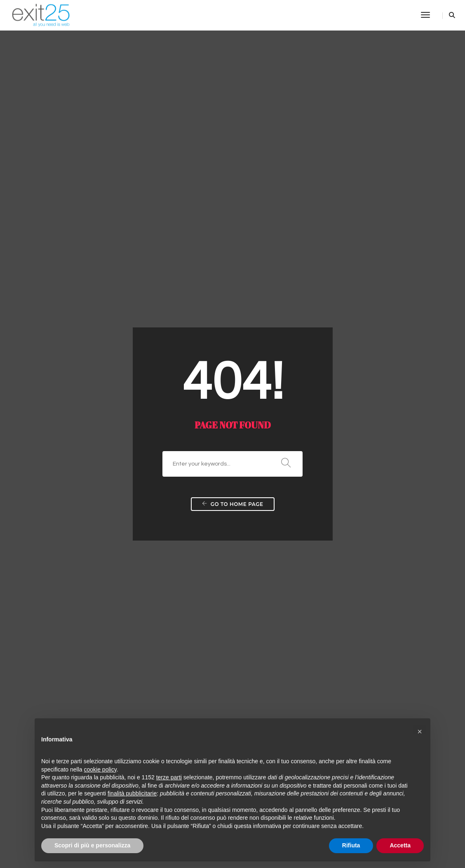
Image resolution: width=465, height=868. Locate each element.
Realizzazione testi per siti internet (221, 515)
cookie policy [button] (100, 769)
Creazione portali (64, 464)
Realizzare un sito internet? (78, 526)
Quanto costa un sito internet (81, 412)
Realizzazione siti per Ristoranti (217, 652)
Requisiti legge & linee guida (80, 672)
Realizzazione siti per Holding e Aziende (229, 672)
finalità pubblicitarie (132, 793)
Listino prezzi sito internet (76, 557)
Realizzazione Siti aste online (81, 682)
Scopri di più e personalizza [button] (92, 845)
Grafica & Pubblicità (334, 515)
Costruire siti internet (69, 485)
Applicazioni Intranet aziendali (216, 495)
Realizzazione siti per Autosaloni (219, 641)
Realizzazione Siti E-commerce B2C (91, 621)
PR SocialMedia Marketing (344, 423)
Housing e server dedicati (209, 567)
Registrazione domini (203, 546)
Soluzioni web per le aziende (213, 474)
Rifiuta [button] (351, 845)
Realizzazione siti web (70, 515)
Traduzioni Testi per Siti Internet (217, 526)
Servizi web (55, 505)
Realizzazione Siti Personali (211, 443)
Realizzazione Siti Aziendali (211, 433)
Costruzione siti (61, 474)
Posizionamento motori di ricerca (354, 443)
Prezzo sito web (62, 495)
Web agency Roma (200, 536)
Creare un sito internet (71, 402)
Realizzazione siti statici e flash (217, 402)
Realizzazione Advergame (344, 495)
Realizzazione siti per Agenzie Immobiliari (232, 610)
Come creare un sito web (75, 443)
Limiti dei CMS (193, 662)
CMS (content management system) (224, 703)
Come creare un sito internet (80, 567)
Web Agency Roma (67, 546)
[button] (420, 732)
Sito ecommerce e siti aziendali (84, 423)
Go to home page (233, 218)
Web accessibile (196, 505)
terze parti (169, 777)
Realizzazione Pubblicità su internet (357, 402)
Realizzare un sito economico (81, 433)
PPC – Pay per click (334, 433)
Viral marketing (328, 412)
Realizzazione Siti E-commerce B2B (91, 610)
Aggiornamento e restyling (211, 423)
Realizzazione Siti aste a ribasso (85, 693)
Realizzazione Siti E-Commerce (217, 464)
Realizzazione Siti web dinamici (217, 412)
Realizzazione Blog (199, 454)
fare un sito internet (67, 454)
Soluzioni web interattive (207, 485)
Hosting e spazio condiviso (211, 557)
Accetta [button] (400, 845)
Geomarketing (326, 505)
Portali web (55, 536)
